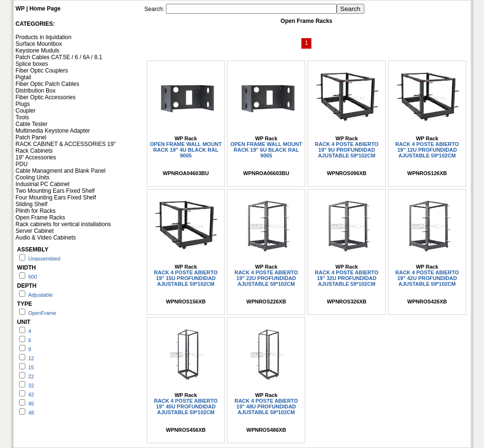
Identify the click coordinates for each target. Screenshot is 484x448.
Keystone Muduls (38, 51)
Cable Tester (32, 124)
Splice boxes (32, 64)
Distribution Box (36, 91)
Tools (22, 117)
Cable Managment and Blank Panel (61, 171)
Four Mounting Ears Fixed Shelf (56, 198)
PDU (22, 164)
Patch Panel (31, 137)
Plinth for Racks (36, 211)
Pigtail (24, 77)
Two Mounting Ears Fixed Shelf (55, 191)
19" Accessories (36, 157)
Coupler (26, 111)
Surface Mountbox (39, 44)
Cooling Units (33, 177)
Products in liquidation (44, 37)
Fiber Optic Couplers (42, 71)
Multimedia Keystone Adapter (53, 131)
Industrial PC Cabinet (43, 184)
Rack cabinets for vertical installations (63, 224)
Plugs (23, 104)
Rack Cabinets (34, 151)
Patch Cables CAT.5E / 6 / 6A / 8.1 (59, 57)
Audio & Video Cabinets (46, 238)
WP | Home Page (38, 9)
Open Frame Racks (41, 218)
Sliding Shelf (32, 204)
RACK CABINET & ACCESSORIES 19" (66, 144)
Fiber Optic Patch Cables (47, 84)
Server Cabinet (35, 231)
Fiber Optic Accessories (46, 97)
